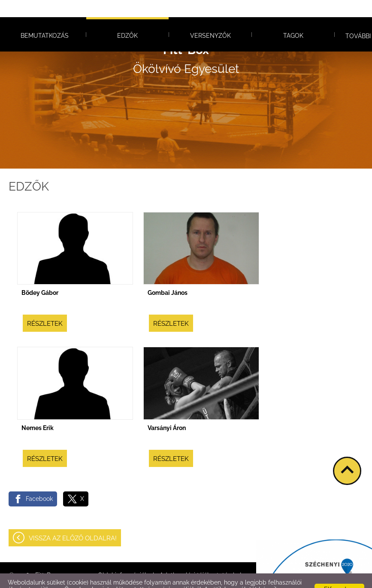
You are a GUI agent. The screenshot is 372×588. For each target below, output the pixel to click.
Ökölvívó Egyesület (186, 42)
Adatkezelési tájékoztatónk (187, 579)
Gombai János (168, 276)
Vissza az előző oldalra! (73, 521)
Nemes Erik (38, 411)
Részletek (45, 306)
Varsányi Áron (167, 411)
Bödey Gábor (40, 276)
